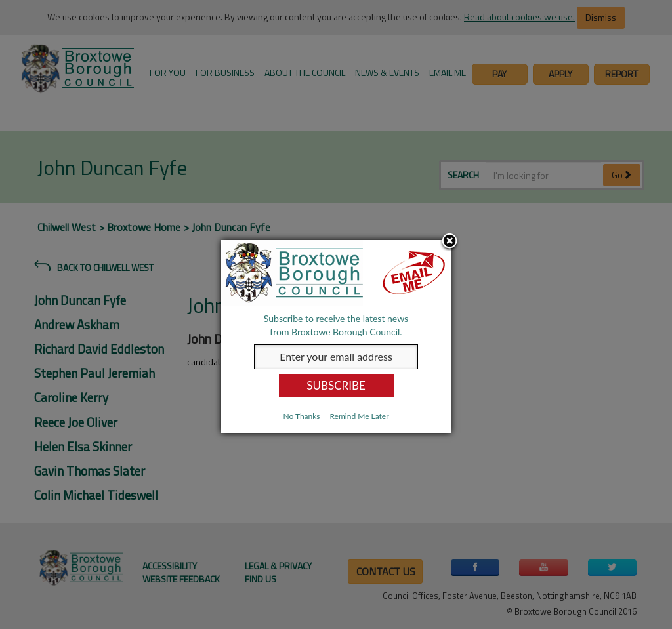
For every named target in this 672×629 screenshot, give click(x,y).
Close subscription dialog (450, 242)
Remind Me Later (359, 416)
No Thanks (301, 416)
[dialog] (336, 336)
